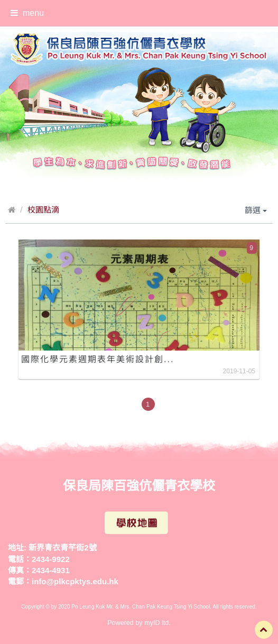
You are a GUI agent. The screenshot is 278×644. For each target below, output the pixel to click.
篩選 (256, 210)
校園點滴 (43, 210)
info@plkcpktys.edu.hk (75, 581)
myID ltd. (157, 623)
